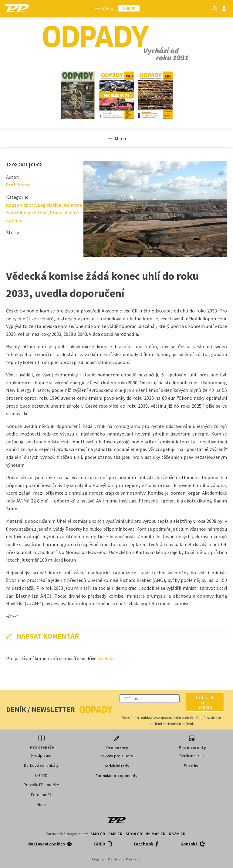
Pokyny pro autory (116, 756)
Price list (192, 766)
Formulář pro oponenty (116, 776)
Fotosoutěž (41, 795)
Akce (41, 804)
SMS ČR (115, 834)
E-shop (41, 775)
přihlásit (106, 658)
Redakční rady (116, 766)
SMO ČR (98, 834)
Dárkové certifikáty (41, 765)
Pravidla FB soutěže (41, 785)
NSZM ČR (177, 834)
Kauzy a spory (21, 205)
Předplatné (41, 755)
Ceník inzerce (192, 756)
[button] (205, 702)
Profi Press (17, 185)
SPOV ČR (134, 834)
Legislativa (50, 205)
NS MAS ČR (155, 834)
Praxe (56, 212)
